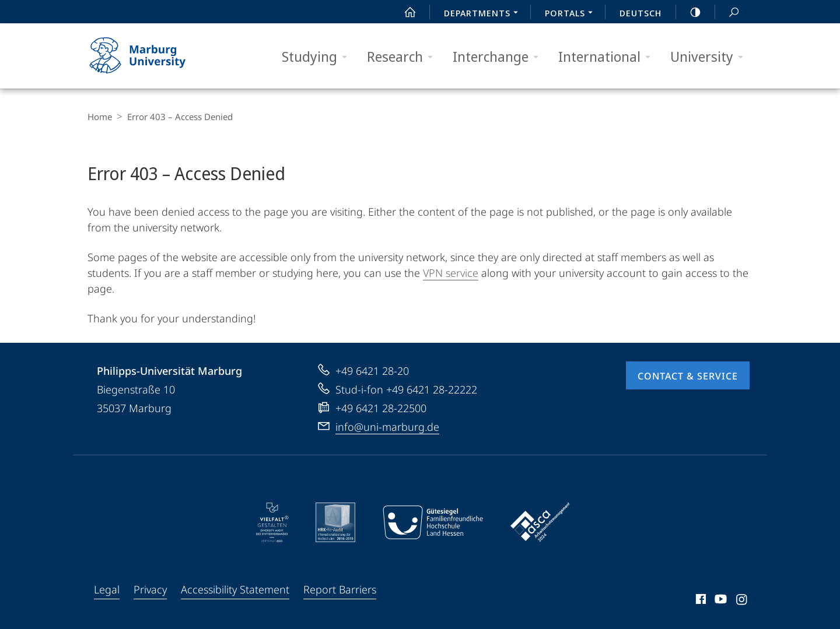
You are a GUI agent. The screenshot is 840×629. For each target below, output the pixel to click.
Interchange (499, 57)
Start (404, 12)
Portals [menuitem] (572, 14)
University (710, 57)
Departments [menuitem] (484, 14)
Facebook (700, 601)
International (608, 57)
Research (404, 57)
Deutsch (640, 13)
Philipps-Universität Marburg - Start (150, 56)
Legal (107, 589)
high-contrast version (689, 12)
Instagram (742, 601)
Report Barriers (340, 589)
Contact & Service (688, 376)
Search (727, 13)
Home (100, 117)
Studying (318, 57)
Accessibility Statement (235, 589)
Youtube (720, 601)
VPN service (451, 273)
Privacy (150, 589)
